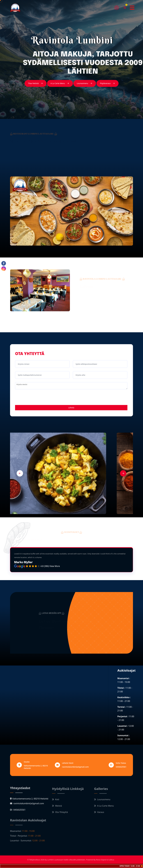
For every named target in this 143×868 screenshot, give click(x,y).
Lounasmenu (85, 83)
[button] (20, 473)
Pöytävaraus (107, 83)
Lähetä (71, 408)
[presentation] (35, 398)
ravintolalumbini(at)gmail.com (75, 767)
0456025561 (121, 767)
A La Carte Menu (60, 83)
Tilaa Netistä (36, 83)
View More (55, 566)
